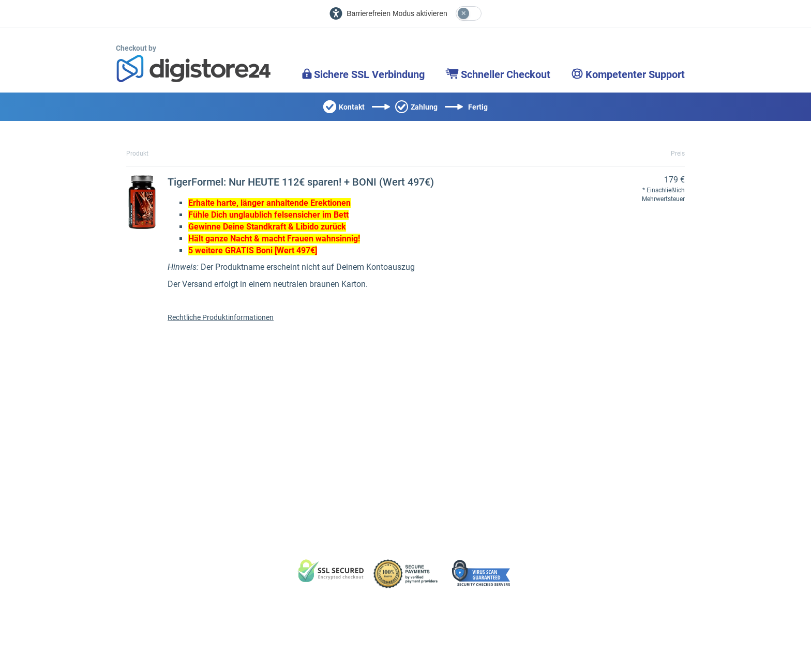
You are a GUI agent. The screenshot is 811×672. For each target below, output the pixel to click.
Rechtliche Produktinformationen (221, 317)
